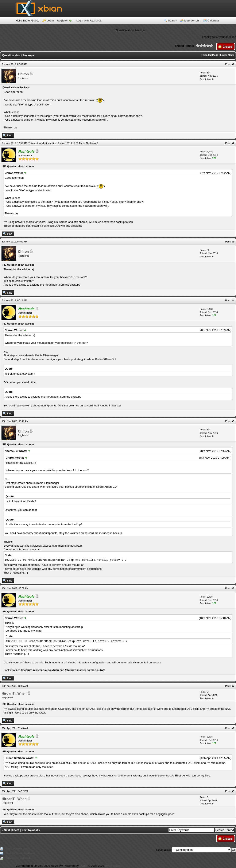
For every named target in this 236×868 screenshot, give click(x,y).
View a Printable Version (18, 849)
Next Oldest (12, 830)
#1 (233, 64)
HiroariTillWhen (14, 693)
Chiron (23, 74)
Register (62, 21)
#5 (233, 421)
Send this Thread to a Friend (20, 853)
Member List (192, 21)
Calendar (213, 21)
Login (50, 21)
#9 (233, 791)
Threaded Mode (210, 55)
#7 (233, 686)
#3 (233, 242)
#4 (233, 300)
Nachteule (91, 143)
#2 (233, 143)
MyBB (83, 866)
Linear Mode (227, 55)
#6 (233, 588)
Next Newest (30, 830)
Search (173, 21)
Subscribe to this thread (18, 858)
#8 (233, 728)
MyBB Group (113, 866)
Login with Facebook (89, 21)
